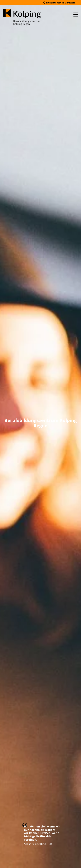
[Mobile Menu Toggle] (76, 15)
